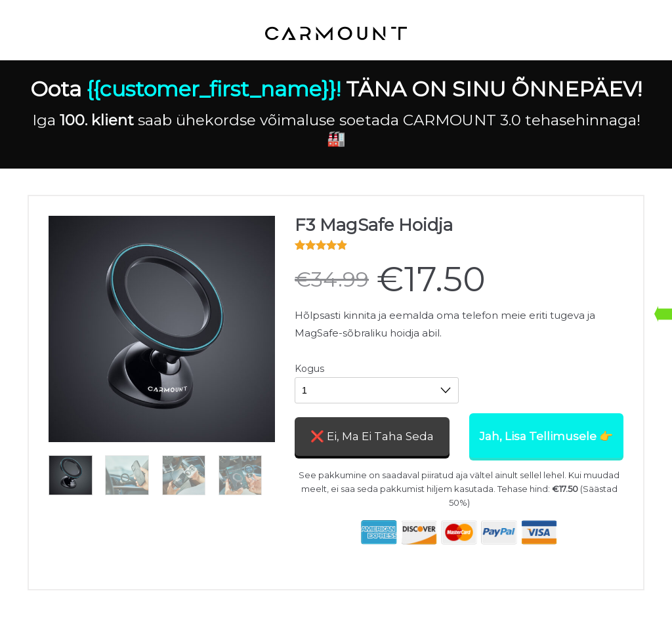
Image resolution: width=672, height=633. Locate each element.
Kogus (309, 369)
